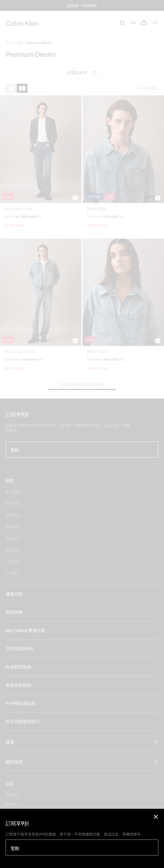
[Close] (156, 817)
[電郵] (82, 848)
